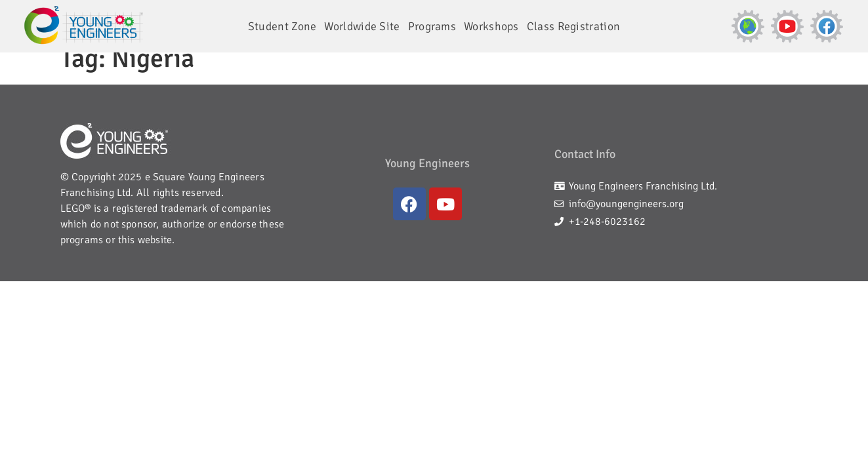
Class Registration (573, 26)
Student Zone (282, 26)
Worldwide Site (362, 26)
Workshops (491, 26)
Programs (432, 26)
